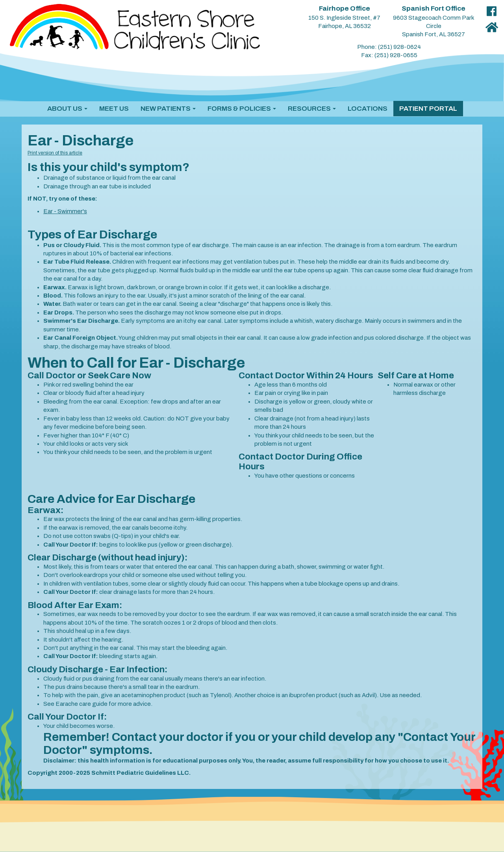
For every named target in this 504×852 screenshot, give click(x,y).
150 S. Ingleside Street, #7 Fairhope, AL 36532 (344, 17)
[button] (67, 109)
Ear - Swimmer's (65, 211)
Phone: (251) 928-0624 (389, 47)
